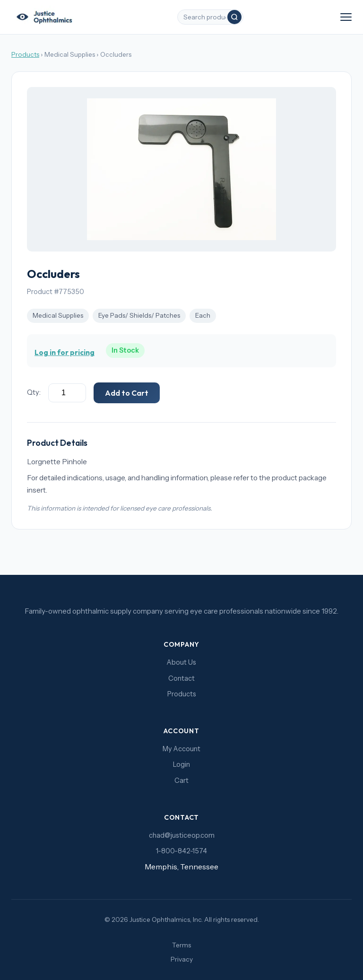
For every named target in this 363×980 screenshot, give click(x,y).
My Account (181, 749)
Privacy (182, 959)
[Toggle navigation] (346, 17)
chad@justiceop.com (182, 835)
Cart (181, 781)
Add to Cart (127, 393)
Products (25, 54)
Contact (181, 678)
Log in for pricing (65, 352)
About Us (181, 662)
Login (181, 764)
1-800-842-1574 (181, 851)
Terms (181, 945)
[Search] (234, 17)
